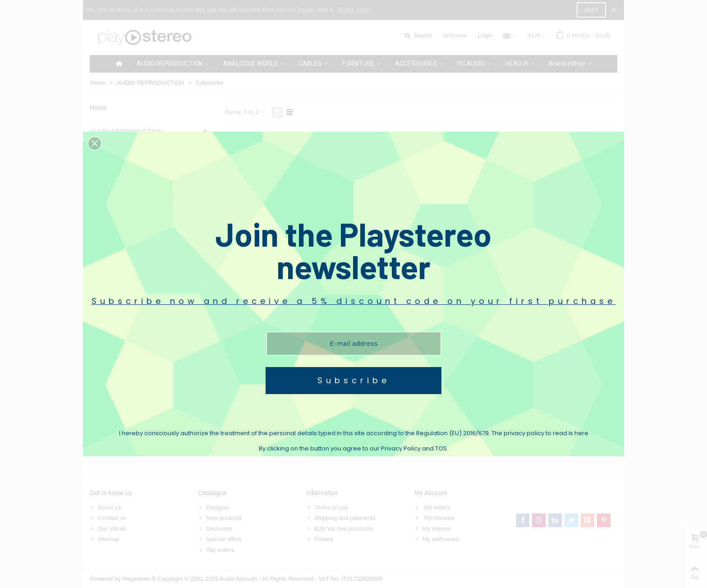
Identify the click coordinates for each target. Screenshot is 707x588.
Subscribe (354, 380)
